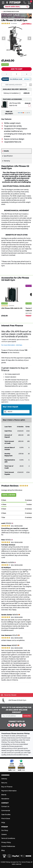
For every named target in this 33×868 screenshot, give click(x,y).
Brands (4, 795)
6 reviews (14, 23)
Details (27, 79)
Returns (4, 783)
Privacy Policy (6, 842)
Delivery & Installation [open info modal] (12, 93)
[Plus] (27, 74)
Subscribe (27, 716)
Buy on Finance (7, 787)
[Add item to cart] (16, 69)
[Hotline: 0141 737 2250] (25, 2)
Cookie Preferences (8, 846)
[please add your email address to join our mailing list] (12, 716)
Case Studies (6, 815)
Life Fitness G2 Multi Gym (17, 700)
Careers (4, 834)
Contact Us (5, 807)
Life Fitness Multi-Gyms (11, 12)
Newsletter (5, 799)
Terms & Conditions (8, 838)
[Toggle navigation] (3, 3)
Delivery (4, 779)
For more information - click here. (12, 345)
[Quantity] (16, 74)
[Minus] (6, 74)
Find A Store (6, 819)
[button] (4, 38)
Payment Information (9, 791)
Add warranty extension (14, 85)
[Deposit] (18, 412)
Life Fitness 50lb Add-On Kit (15, 104)
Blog (3, 850)
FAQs (3, 823)
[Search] (16, 7)
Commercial (6, 811)
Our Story (5, 830)
